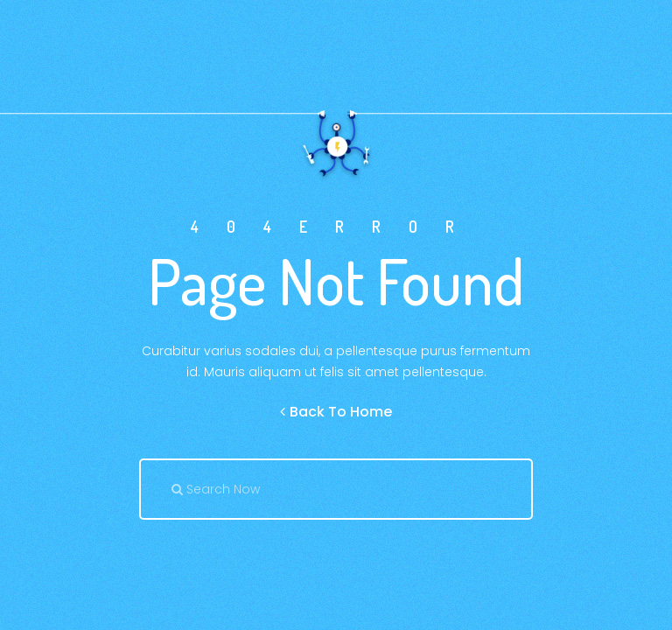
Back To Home (336, 412)
